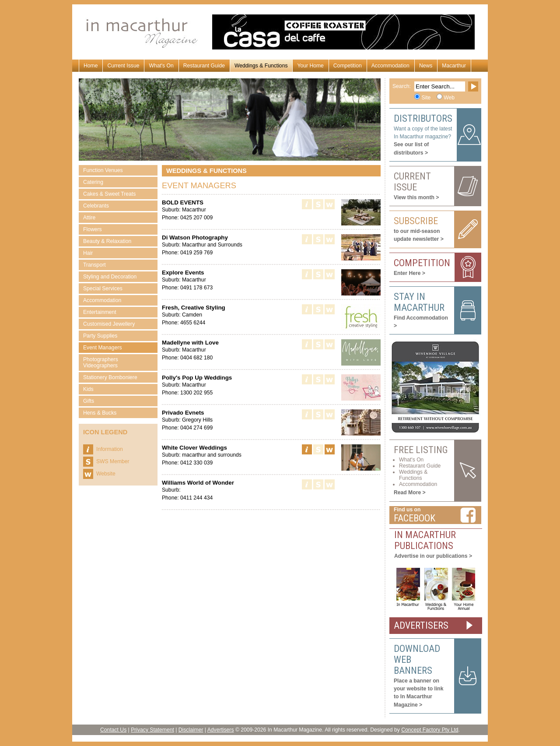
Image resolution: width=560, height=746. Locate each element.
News (426, 66)
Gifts (89, 401)
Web (449, 98)
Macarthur (454, 66)
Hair (88, 253)
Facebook (415, 518)
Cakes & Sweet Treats (109, 194)
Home (91, 66)
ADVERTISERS (421, 625)
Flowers (93, 229)
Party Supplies (100, 336)
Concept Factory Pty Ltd (430, 730)
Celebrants (96, 206)
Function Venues (103, 170)
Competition (348, 66)
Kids (88, 389)
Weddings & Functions (261, 66)
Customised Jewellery (109, 324)
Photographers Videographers (101, 362)
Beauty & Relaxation (107, 241)
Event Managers (103, 348)
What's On (161, 66)
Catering (93, 182)
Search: (402, 86)
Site (426, 98)
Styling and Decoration (110, 277)
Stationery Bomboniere (110, 377)
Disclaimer (191, 730)
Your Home (310, 66)
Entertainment (100, 312)
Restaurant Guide (204, 66)
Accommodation (390, 66)
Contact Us (113, 730)
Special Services (103, 289)
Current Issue (123, 66)
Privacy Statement (152, 730)
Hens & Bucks (100, 413)
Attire (89, 218)
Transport (94, 265)
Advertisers (221, 730)
